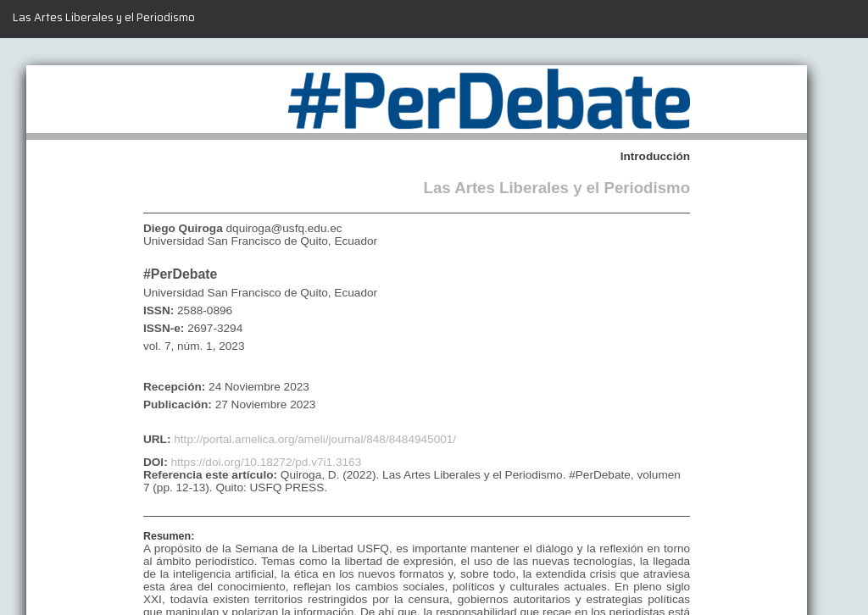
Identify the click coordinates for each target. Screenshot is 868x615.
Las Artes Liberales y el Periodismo (104, 17)
